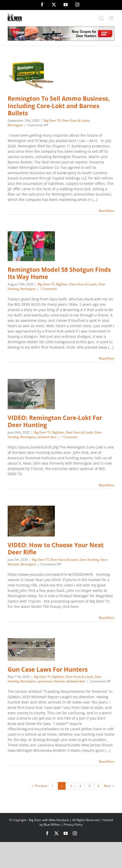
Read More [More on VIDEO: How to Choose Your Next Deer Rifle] (107, 618)
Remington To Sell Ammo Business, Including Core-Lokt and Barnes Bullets (59, 106)
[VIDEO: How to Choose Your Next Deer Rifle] (31, 521)
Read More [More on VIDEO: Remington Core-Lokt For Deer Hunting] (107, 485)
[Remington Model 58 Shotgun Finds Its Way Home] (31, 246)
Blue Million (52, 825)
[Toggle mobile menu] (112, 18)
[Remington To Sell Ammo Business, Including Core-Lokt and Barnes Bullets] (31, 75)
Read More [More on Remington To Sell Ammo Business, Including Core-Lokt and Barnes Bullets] (107, 211)
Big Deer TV (52, 120)
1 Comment (48, 289)
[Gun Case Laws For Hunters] (31, 650)
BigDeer (62, 284)
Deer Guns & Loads (76, 120)
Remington (15, 125)
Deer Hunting (89, 560)
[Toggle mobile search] (101, 18)
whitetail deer (47, 437)
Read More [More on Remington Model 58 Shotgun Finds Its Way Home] (107, 358)
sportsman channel (51, 681)
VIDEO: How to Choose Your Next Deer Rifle (56, 549)
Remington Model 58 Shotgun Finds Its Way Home (59, 273)
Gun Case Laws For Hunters (48, 669)
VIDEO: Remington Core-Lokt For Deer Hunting (55, 422)
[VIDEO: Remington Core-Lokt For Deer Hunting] (31, 394)
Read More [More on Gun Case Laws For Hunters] (107, 762)
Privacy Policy (73, 825)
